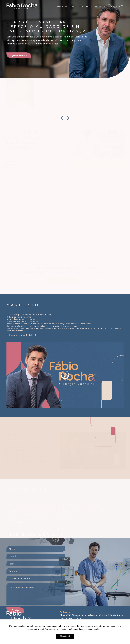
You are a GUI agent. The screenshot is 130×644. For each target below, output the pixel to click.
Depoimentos (99, 6)
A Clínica (110, 6)
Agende (60, 6)
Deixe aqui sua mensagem (36, 594)
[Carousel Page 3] (67, 529)
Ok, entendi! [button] (65, 636)
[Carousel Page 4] (72, 529)
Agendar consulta (19, 55)
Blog (118, 6)
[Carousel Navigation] (65, 118)
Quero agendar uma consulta (65, 281)
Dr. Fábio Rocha (71, 6)
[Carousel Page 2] (63, 529)
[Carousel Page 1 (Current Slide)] (58, 529)
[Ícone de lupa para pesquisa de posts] (122, 7)
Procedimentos (86, 6)
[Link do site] (22, 6)
